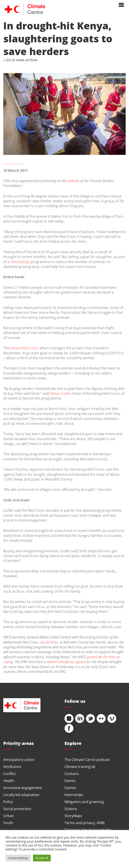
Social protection (17, 809)
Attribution (12, 767)
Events (70, 781)
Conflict (10, 774)
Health (9, 781)
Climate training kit (80, 767)
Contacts (72, 774)
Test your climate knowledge (88, 830)
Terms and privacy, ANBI (85, 823)
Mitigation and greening (84, 802)
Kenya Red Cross (24, 348)
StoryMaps (73, 816)
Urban (9, 816)
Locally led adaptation (21, 795)
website (73, 181)
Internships (74, 795)
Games (70, 788)
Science (71, 809)
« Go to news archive (20, 60)
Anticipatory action (19, 759)
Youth (8, 823)
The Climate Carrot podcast (87, 759)
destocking (20, 262)
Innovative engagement (23, 788)
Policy (8, 802)
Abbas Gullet (60, 393)
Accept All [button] (42, 858)
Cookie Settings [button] (18, 858)
